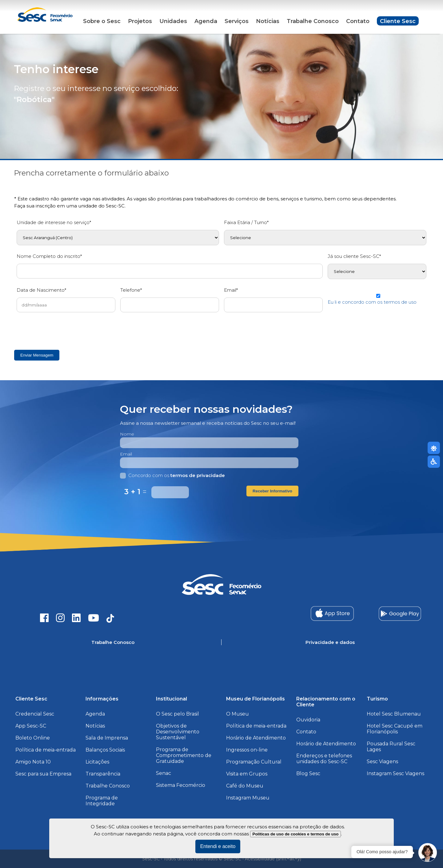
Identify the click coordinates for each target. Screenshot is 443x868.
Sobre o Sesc (102, 21)
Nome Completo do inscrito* (49, 256)
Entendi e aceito (218, 846)
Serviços (237, 21)
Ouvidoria (308, 720)
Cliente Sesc (398, 21)
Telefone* (131, 290)
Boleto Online (33, 738)
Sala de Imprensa (107, 738)
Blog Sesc (308, 773)
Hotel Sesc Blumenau (394, 714)
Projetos (140, 21)
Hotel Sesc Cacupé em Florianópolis (395, 729)
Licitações (97, 762)
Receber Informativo (272, 491)
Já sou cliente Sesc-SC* (354, 256)
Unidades (173, 21)
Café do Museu (245, 786)
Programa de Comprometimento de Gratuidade (184, 755)
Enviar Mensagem (37, 355)
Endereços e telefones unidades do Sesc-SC (324, 759)
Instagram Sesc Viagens (395, 773)
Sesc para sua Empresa (43, 774)
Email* (231, 290)
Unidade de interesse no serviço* (54, 222)
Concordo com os (172, 475)
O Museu (237, 714)
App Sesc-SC (31, 726)
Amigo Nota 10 (33, 762)
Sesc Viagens (382, 761)
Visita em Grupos (247, 774)
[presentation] (63, 329)
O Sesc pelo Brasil (178, 714)
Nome (127, 434)
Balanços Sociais (105, 750)
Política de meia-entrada (46, 750)
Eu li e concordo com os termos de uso (372, 302)
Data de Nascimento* (41, 290)
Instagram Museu (248, 798)
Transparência (103, 774)
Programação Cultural (254, 762)
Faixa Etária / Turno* (246, 222)
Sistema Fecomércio (181, 785)
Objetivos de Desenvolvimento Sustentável (178, 732)
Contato (358, 21)
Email (126, 454)
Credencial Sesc (35, 714)
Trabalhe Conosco (313, 21)
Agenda (206, 21)
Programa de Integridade (102, 801)
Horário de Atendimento (256, 738)
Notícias (268, 21)
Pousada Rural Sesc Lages (391, 747)
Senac (164, 773)
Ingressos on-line (247, 750)
